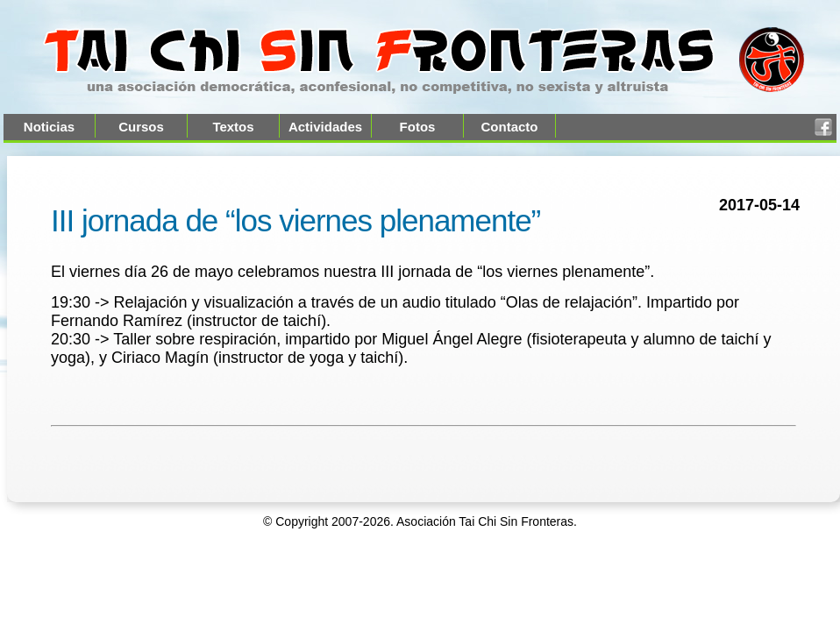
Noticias (49, 127)
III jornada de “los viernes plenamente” (295, 220)
